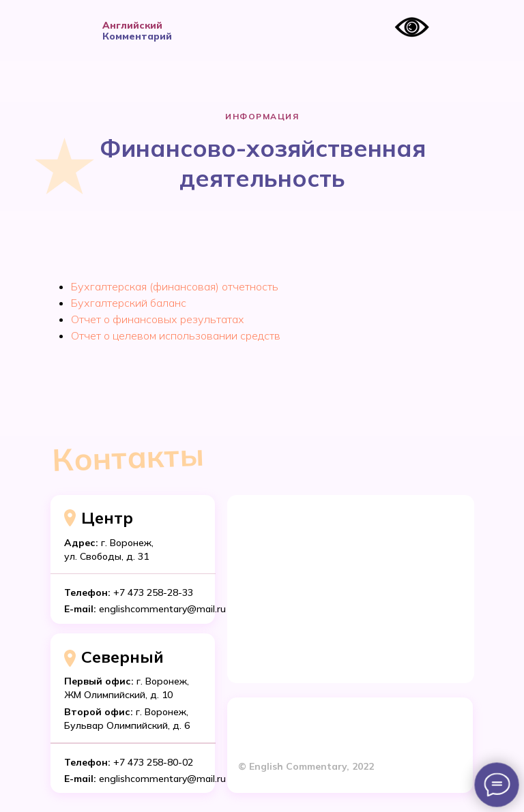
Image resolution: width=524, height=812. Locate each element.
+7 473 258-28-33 (153, 592)
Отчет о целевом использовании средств (176, 335)
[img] (72, 31)
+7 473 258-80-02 (153, 762)
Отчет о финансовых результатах (158, 319)
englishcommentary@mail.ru (162, 779)
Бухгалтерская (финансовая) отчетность (175, 286)
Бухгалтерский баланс (129, 303)
